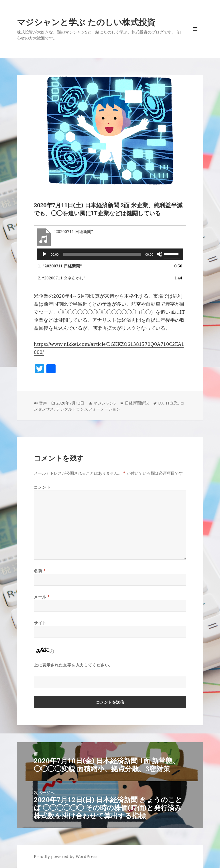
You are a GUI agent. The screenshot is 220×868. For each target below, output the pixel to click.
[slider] (102, 254)
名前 (40, 571)
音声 (43, 403)
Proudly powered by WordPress (66, 856)
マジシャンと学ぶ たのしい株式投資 (86, 22)
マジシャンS (105, 403)
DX (161, 403)
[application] (110, 254)
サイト (40, 623)
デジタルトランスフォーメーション (88, 409)
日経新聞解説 (137, 403)
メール (42, 597)
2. (62, 278)
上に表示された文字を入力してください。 (73, 665)
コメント (42, 487)
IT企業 (172, 403)
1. (60, 266)
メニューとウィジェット (195, 37)
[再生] (44, 254)
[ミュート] (160, 254)
